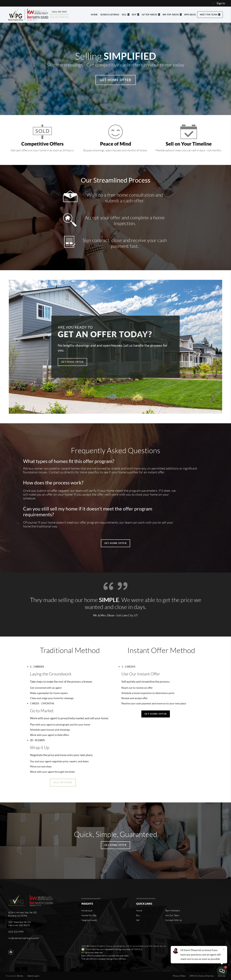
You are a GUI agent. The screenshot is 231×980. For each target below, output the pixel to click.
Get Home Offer (116, 80)
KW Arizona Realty (135, 946)
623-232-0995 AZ (60, 14)
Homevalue (87, 911)
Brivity (20, 976)
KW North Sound (157, 946)
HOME (94, 15)
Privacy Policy (179, 976)
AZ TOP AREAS (151, 15)
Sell (138, 920)
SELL (126, 15)
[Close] (224, 949)
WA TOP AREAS (172, 15)
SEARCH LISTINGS (110, 15)
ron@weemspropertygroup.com (24, 938)
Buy (138, 915)
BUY (135, 15)
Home (139, 911)
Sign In (219, 3)
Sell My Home (63, 782)
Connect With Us (173, 920)
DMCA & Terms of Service (202, 976)
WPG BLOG (190, 15)
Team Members (172, 911)
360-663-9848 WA (59, 17)
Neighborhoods (89, 920)
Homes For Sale (89, 915)
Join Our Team (172, 915)
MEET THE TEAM (210, 15)
